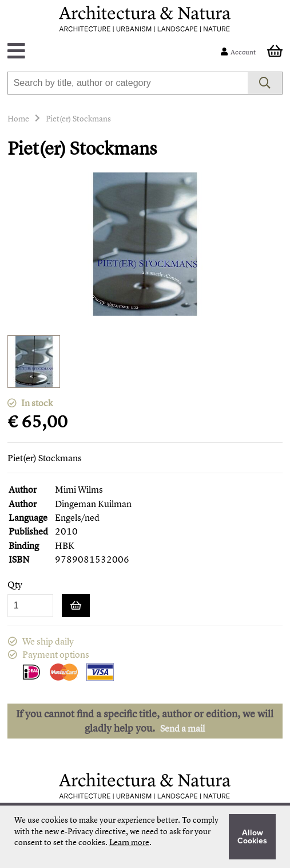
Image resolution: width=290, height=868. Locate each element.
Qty (15, 585)
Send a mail (182, 728)
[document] (145, 837)
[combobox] (128, 83)
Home (18, 118)
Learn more (129, 842)
